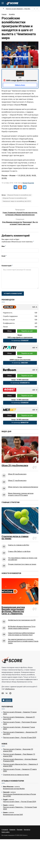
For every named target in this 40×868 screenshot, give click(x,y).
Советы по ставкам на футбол (19, 549)
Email (4, 260)
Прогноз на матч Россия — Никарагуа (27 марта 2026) (20, 774)
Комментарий (7, 270)
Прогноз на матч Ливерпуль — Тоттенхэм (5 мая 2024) (20, 812)
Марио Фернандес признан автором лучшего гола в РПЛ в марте (21, 498)
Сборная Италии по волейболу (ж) (19, 195)
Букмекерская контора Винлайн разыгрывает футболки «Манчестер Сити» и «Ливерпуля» (13, 614)
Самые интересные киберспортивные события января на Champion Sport (21, 638)
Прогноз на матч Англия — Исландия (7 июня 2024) (19, 732)
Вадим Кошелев (28, 183)
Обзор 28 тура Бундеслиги (17, 478)
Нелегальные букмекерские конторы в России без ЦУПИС (19, 799)
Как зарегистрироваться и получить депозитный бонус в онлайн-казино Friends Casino (23, 645)
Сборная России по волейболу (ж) (15, 198)
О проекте (5, 834)
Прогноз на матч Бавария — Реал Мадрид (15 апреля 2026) (19, 759)
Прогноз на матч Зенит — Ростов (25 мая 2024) (20, 742)
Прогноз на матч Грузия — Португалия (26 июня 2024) (20, 727)
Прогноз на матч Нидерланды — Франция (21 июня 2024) (19, 722)
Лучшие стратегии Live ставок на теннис (22, 568)
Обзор (9, 335)
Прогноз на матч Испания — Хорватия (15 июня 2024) (20, 717)
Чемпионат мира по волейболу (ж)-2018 (17, 201)
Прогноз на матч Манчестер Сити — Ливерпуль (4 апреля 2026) (20, 769)
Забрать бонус (20, 85)
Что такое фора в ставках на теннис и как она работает (23, 563)
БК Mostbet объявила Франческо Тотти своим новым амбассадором (22, 632)
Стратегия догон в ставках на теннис (15, 541)
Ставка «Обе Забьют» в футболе (19, 555)
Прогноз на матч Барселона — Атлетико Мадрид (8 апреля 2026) (20, 764)
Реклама (20, 834)
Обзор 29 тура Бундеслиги (15, 470)
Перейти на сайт (27, 335)
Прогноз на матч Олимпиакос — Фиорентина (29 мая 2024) (20, 737)
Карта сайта (5, 836)
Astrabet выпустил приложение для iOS (22, 624)
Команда (12, 834)
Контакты (27, 834)
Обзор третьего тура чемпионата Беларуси (23, 491)
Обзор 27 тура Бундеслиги (17, 485)
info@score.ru (10, 693)
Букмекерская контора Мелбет (14, 793)
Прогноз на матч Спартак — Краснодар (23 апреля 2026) (18, 754)
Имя (4, 250)
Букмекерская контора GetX (13, 819)
